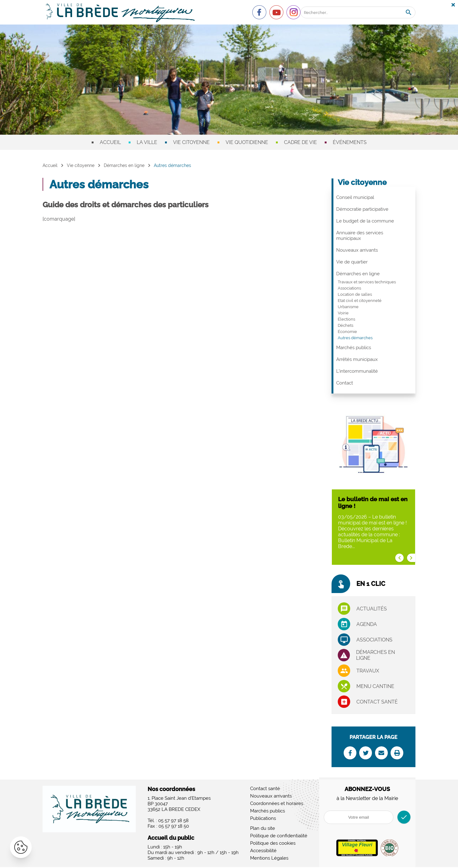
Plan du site (263, 829)
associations (374, 640)
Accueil (110, 142)
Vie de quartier (352, 262)
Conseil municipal (355, 197)
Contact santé (377, 702)
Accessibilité (263, 852)
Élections (346, 319)
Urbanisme (348, 307)
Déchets (346, 325)
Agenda (367, 624)
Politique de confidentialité (279, 837)
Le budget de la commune (365, 221)
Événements (350, 142)
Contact (345, 383)
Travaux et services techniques (367, 282)
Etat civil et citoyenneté (360, 301)
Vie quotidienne (247, 142)
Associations (349, 288)
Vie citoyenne (191, 142)
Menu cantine (375, 686)
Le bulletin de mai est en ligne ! (373, 502)
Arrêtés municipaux (357, 359)
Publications (263, 819)
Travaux (368, 671)
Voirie (343, 313)
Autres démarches (355, 338)
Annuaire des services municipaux (360, 236)
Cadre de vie (300, 142)
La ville (147, 142)
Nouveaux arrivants (357, 250)
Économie (347, 332)
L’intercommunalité (357, 371)
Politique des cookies (273, 844)
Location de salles (355, 294)
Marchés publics (354, 348)
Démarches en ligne (124, 165)
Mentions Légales (269, 859)
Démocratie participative (362, 209)
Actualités (372, 609)
